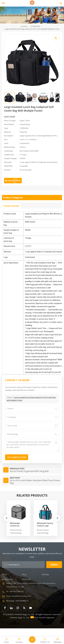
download (26, 579)
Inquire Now (13, 181)
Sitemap (45, 574)
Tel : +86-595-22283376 (15, 591)
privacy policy (8, 579)
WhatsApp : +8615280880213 (17, 601)
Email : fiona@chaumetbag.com (18, 596)
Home (24, 26)
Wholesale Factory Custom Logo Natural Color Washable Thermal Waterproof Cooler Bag (45, 524)
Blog (24, 574)
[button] (57, 518)
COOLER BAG (35, 26)
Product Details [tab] (12, 206)
